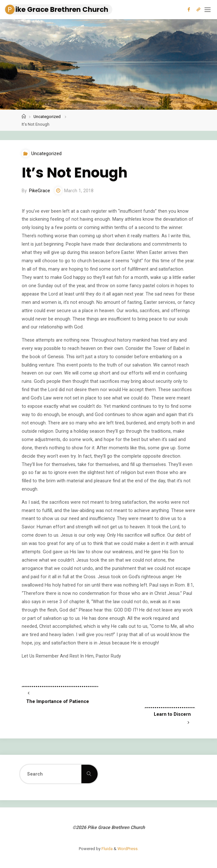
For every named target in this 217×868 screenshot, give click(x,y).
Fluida (107, 849)
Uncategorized (47, 117)
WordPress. (128, 849)
